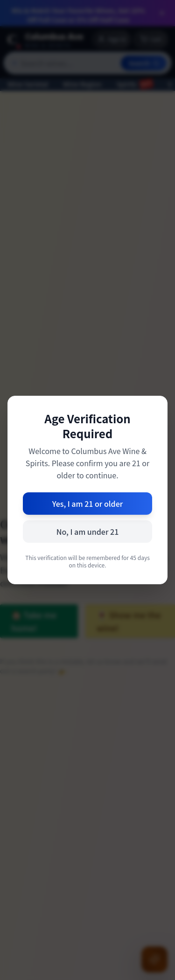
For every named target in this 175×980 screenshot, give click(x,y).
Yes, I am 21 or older (88, 504)
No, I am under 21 (88, 532)
